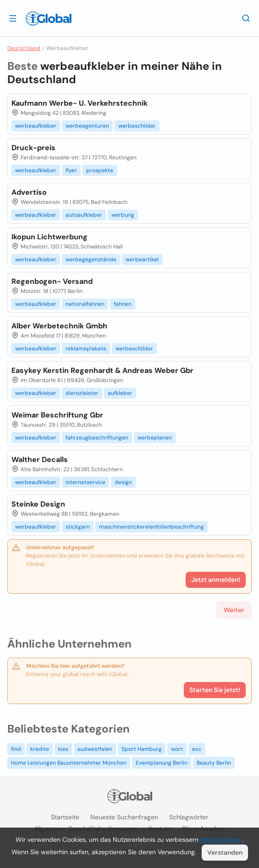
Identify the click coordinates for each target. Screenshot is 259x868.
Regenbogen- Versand (52, 281)
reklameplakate (86, 349)
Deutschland (24, 48)
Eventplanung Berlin (162, 763)
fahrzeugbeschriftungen (97, 438)
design (123, 482)
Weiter (234, 610)
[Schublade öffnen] (13, 18)
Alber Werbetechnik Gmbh (59, 326)
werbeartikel (142, 259)
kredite (40, 749)
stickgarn (78, 527)
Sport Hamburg (142, 749)
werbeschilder (137, 126)
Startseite (65, 817)
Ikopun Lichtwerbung (50, 237)
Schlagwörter (189, 817)
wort (177, 749)
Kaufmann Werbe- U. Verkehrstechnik (80, 103)
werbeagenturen (87, 126)
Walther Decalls (40, 459)
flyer (71, 170)
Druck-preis (33, 148)
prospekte (100, 170)
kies (63, 749)
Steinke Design (38, 504)
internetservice (85, 482)
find (16, 749)
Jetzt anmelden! (216, 580)
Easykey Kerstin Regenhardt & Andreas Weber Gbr (102, 370)
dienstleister (82, 393)
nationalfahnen (85, 304)
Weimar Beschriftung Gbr (57, 415)
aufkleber (120, 393)
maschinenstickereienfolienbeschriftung (152, 527)
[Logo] (49, 18)
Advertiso (29, 192)
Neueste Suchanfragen (124, 817)
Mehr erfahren (221, 840)
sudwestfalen (95, 749)
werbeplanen (155, 438)
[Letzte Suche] (246, 18)
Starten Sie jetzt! (215, 690)
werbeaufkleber (36, 126)
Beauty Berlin (214, 763)
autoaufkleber (84, 215)
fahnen (123, 304)
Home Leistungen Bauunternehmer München (69, 763)
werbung (123, 215)
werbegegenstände (91, 259)
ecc (197, 749)
